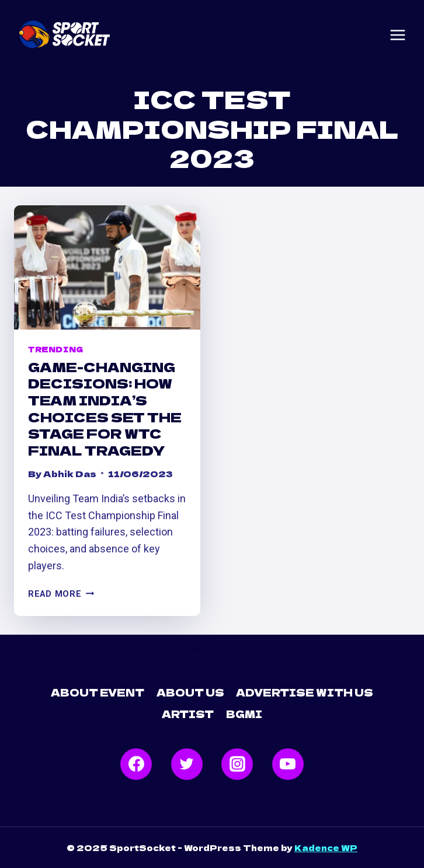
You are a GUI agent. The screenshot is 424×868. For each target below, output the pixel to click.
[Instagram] (237, 764)
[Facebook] (136, 764)
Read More (61, 594)
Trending (56, 349)
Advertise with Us (305, 692)
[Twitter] (187, 764)
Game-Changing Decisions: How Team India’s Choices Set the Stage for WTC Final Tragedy (105, 408)
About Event (98, 692)
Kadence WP (326, 848)
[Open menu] (398, 35)
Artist (188, 714)
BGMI (244, 714)
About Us (190, 692)
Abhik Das (70, 473)
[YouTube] (288, 764)
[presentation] (107, 267)
